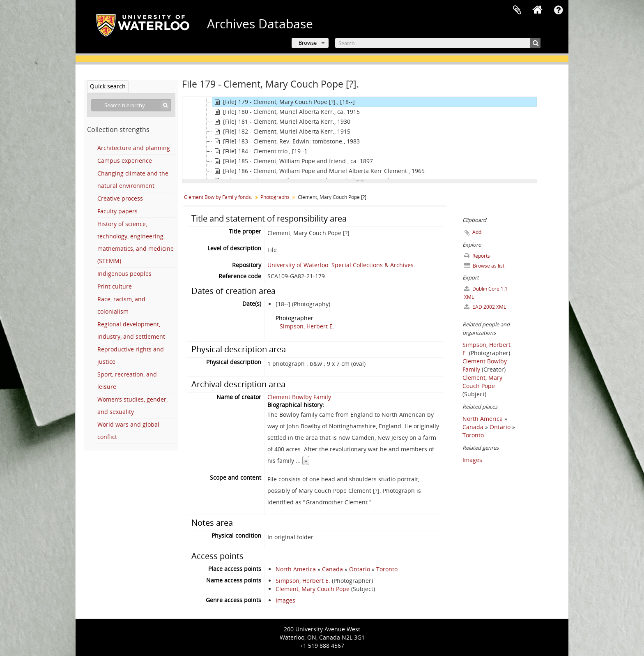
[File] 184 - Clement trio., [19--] (260, 151)
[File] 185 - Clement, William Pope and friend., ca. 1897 (293, 161)
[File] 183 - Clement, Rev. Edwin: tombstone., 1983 (286, 141)
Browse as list (484, 266)
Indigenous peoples (124, 274)
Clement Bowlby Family (299, 397)
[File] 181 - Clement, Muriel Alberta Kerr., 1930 (281, 122)
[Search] (438, 43)
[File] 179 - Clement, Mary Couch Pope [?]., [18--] (284, 102)
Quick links (558, 10)
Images (285, 600)
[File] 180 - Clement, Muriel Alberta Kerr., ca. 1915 (286, 112)
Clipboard (517, 10)
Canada (332, 569)
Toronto (387, 569)
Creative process (120, 198)
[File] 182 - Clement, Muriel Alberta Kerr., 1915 (281, 132)
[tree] (360, 138)
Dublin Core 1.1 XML (486, 293)
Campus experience (125, 161)
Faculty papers (117, 211)
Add (477, 232)
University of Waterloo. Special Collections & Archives (340, 265)
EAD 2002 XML (485, 307)
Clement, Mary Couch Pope (313, 589)
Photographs (275, 197)
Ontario (360, 569)
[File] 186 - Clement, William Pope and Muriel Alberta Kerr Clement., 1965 (319, 171)
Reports (477, 256)
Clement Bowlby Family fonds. (218, 197)
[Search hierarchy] (131, 105)
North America (296, 569)
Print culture (115, 286)
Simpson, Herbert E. (307, 326)
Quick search (108, 86)
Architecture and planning (134, 148)
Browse (308, 43)
